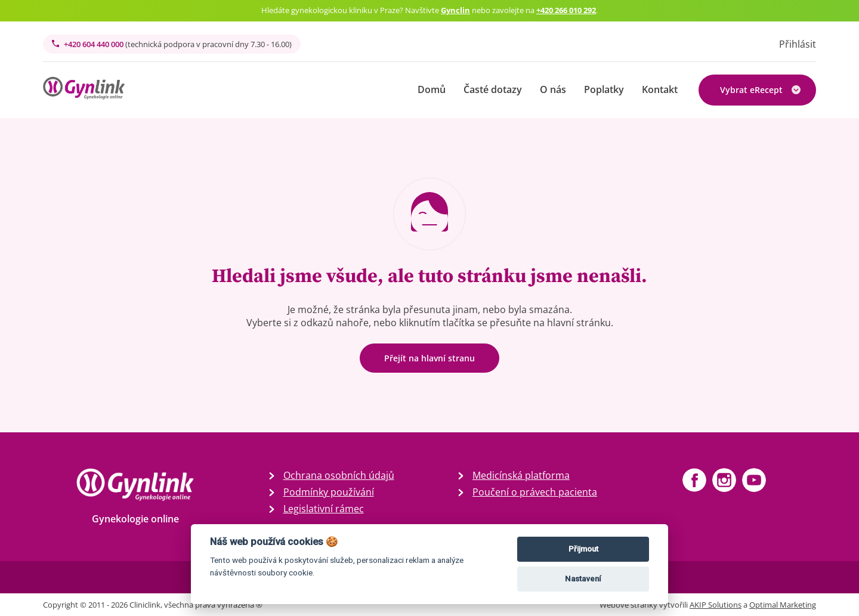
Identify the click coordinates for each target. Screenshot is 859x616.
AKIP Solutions (716, 605)
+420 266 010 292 (566, 10)
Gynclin (455, 10)
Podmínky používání (329, 492)
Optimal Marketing (783, 605)
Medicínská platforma (521, 475)
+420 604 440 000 (172, 44)
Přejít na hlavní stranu (429, 358)
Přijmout (583, 549)
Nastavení (583, 579)
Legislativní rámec (324, 509)
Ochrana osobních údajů (339, 475)
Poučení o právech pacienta (535, 492)
